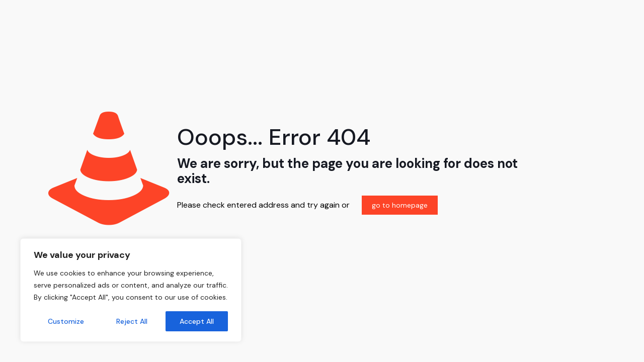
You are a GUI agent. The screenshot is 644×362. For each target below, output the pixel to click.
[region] (131, 290)
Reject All (132, 321)
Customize (66, 321)
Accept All (197, 321)
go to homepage (400, 205)
